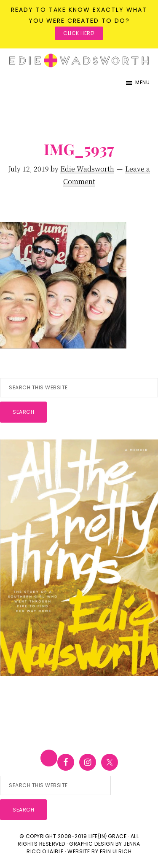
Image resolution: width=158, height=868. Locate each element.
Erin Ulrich (116, 851)
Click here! (79, 33)
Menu (142, 82)
